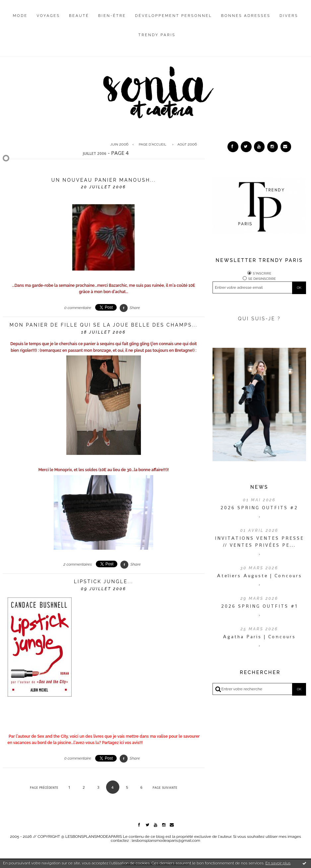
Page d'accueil (153, 144)
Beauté (79, 16)
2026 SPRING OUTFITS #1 (259, 606)
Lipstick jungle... (104, 582)
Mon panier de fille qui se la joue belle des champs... (104, 325)
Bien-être (112, 16)
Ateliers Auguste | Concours (259, 576)
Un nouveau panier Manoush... (104, 180)
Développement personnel (173, 16)
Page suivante (165, 788)
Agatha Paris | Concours (259, 637)
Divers (289, 16)
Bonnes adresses (246, 16)
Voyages (48, 16)
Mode (20, 16)
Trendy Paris (157, 35)
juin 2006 (120, 144)
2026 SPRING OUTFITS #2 (259, 508)
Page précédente (44, 788)
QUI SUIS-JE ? (259, 319)
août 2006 (187, 144)
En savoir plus (278, 863)
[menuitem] (20, 21)
